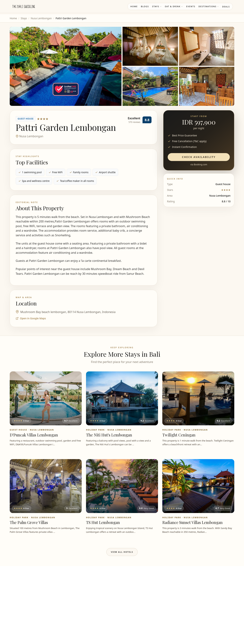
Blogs (145, 6)
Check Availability (199, 157)
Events (191, 6)
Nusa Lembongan (41, 18)
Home (134, 6)
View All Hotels (122, 552)
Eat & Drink (174, 6)
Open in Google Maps (31, 318)
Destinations (209, 6)
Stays (157, 6)
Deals (226, 7)
